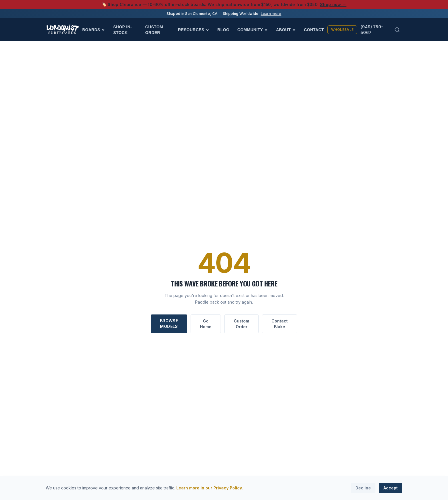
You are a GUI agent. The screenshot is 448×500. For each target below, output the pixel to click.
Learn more (271, 14)
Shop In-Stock (122, 30)
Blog (223, 30)
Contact (314, 30)
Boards (94, 30)
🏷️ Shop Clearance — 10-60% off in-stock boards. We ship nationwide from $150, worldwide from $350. (224, 4)
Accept (391, 488)
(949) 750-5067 (372, 30)
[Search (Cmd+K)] (397, 30)
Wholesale (342, 30)
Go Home (206, 324)
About (286, 30)
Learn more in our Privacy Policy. (210, 488)
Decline (363, 488)
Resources (194, 30)
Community (253, 30)
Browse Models (169, 323)
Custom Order (154, 30)
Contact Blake (280, 324)
